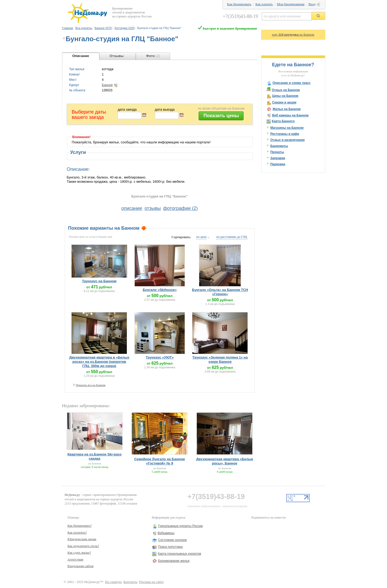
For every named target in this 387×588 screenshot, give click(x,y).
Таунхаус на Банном (99, 281)
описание (132, 208)
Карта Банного (283, 121)
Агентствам (76, 559)
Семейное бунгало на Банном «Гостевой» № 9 (160, 461)
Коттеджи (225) (125, 28)
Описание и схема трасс (292, 83)
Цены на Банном (285, 96)
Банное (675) (103, 28)
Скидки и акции (284, 102)
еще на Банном (293, 35)
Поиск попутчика (171, 547)
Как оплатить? (77, 533)
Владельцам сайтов (81, 566)
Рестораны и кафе (285, 134)
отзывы (153, 208)
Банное (107, 85)
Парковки (278, 164)
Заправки (278, 158)
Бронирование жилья (174, 561)
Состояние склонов (172, 540)
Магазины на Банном (287, 128)
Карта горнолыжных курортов (180, 554)
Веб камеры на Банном (290, 115)
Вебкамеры (166, 533)
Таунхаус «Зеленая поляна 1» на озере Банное (220, 359)
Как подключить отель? (83, 546)
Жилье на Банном (287, 109)
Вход (312, 4)
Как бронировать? (80, 526)
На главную (113, 582)
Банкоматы (279, 146)
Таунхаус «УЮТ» (160, 357)
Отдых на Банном (286, 90)
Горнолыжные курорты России (181, 526)
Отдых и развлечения (287, 140)
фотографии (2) (181, 208)
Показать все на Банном (91, 385)
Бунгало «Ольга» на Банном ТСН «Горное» (220, 292)
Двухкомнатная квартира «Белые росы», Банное (225, 461)
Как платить (264, 4)
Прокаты (277, 152)
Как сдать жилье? (79, 553)
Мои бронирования (291, 4)
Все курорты (84, 28)
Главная (68, 28)
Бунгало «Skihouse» (160, 290)
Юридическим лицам (82, 539)
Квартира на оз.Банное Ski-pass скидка (94, 456)
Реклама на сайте (151, 582)
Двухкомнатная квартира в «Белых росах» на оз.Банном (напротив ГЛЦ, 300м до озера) (99, 362)
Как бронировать (239, 4)
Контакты (130, 582)
